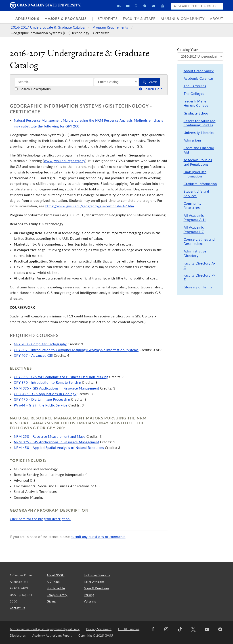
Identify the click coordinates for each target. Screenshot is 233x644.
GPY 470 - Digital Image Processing (42, 399)
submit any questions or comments (98, 537)
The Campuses (195, 86)
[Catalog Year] (200, 56)
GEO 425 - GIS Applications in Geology (45, 394)
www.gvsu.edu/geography (65, 161)
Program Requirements (111, 27)
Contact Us (18, 608)
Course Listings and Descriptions (199, 242)
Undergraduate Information (195, 174)
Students (108, 19)
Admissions (27, 19)
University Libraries (199, 133)
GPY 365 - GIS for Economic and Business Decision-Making (61, 377)
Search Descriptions (33, 89)
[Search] (54, 82)
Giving (51, 601)
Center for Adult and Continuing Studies (200, 123)
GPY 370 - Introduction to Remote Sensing (47, 382)
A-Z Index (54, 582)
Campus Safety (57, 595)
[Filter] (116, 82)
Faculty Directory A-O (199, 266)
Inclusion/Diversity (97, 575)
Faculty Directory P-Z (199, 278)
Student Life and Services (196, 194)
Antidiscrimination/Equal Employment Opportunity (45, 629)
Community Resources (193, 206)
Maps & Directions (97, 588)
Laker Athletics (94, 582)
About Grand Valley (199, 71)
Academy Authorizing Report (52, 636)
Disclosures (18, 636)
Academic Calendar (198, 78)
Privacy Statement (99, 629)
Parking (89, 595)
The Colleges (194, 94)
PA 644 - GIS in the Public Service (41, 405)
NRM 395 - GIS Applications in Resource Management (57, 388)
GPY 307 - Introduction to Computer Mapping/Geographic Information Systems (76, 350)
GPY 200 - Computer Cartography (40, 344)
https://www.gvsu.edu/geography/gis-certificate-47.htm (90, 206)
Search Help (150, 89)
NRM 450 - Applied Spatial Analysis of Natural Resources (59, 448)
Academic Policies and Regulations (198, 162)
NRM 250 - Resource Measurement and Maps (50, 437)
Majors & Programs (66, 19)
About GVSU (56, 575)
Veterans (90, 601)
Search (150, 82)
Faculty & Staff (139, 19)
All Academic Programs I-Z (194, 230)
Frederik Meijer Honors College (196, 103)
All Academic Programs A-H (195, 218)
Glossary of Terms (198, 287)
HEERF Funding (129, 629)
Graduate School (197, 113)
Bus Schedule (56, 588)
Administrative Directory (195, 253)
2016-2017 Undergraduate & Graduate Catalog (48, 27)
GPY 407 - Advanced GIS (33, 355)
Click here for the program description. (40, 519)
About (217, 19)
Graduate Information (200, 184)
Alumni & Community (183, 19)
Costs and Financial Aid (199, 150)
